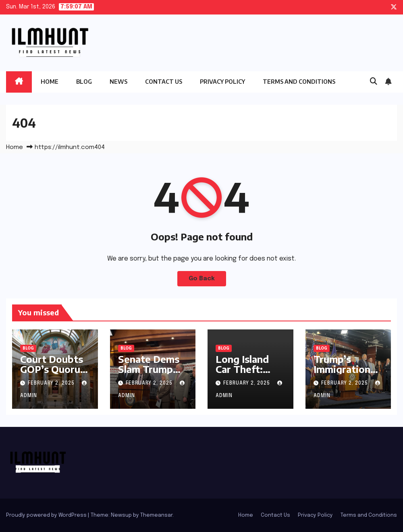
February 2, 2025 (52, 383)
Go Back (202, 279)
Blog (84, 82)
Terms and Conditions (299, 82)
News (118, 82)
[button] (374, 82)
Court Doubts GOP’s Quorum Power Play (54, 369)
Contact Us (164, 82)
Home (50, 82)
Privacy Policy (222, 82)
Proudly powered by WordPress (47, 515)
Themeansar (156, 515)
